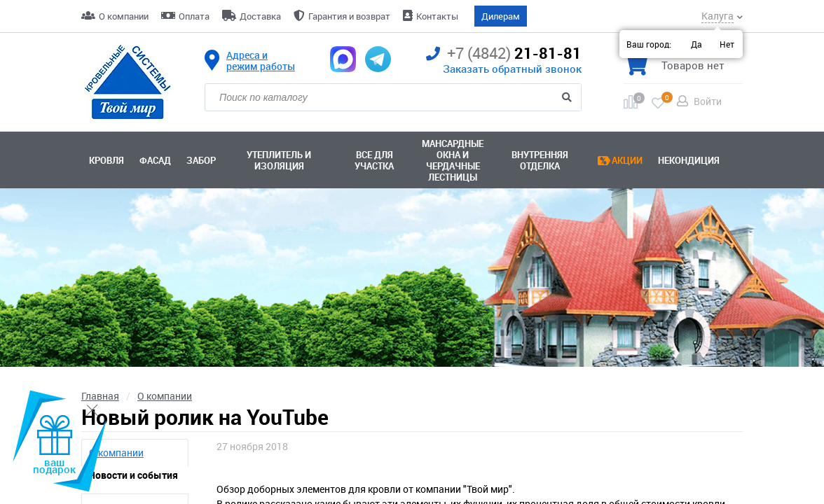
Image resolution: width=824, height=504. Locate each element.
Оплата (194, 16)
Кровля (107, 160)
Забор (201, 160)
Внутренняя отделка (540, 160)
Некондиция (689, 160)
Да (696, 44)
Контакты (437, 16)
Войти (708, 101)
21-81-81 (504, 54)
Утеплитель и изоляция (279, 160)
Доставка (260, 16)
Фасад (155, 160)
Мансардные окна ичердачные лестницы (453, 160)
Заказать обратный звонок (512, 69)
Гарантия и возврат (349, 16)
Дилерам (501, 16)
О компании (124, 16)
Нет (727, 44)
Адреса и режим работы (261, 61)
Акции (627, 160)
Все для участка (374, 160)
